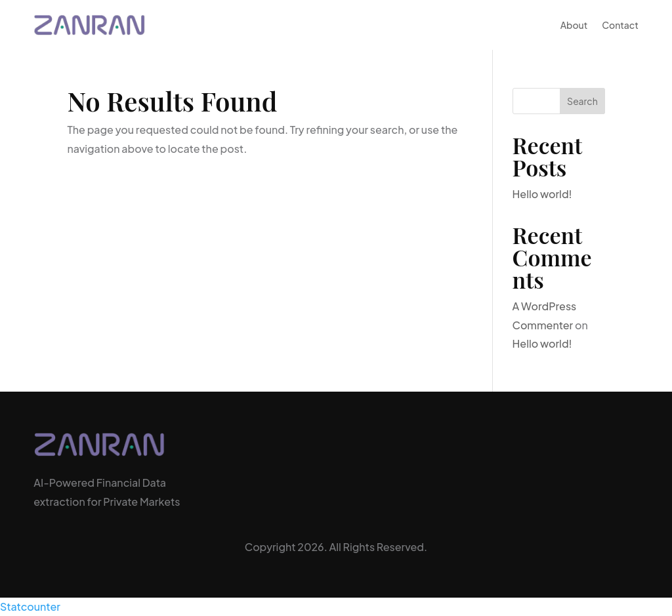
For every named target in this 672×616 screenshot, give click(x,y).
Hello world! (542, 194)
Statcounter (30, 606)
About (574, 25)
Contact (620, 25)
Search (582, 101)
